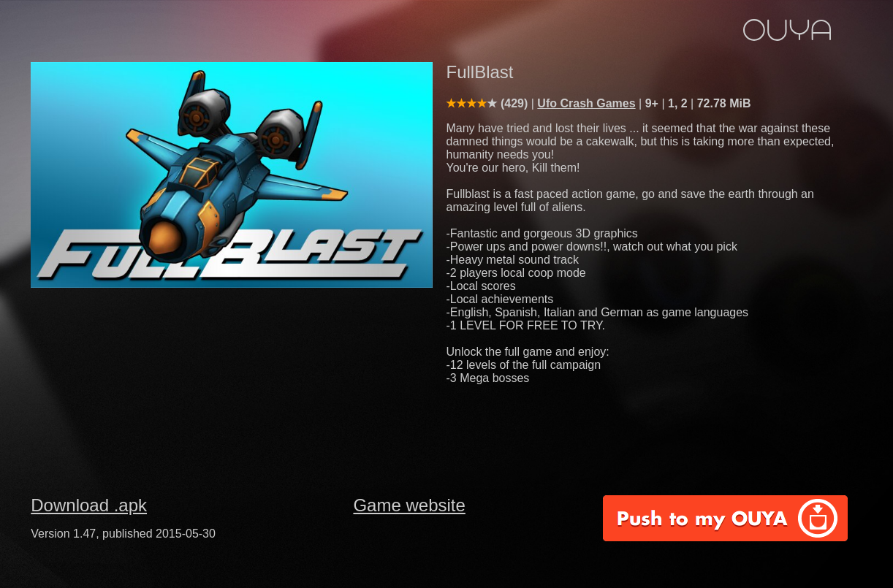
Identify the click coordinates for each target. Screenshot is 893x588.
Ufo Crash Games (586, 103)
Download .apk (89, 505)
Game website (409, 505)
